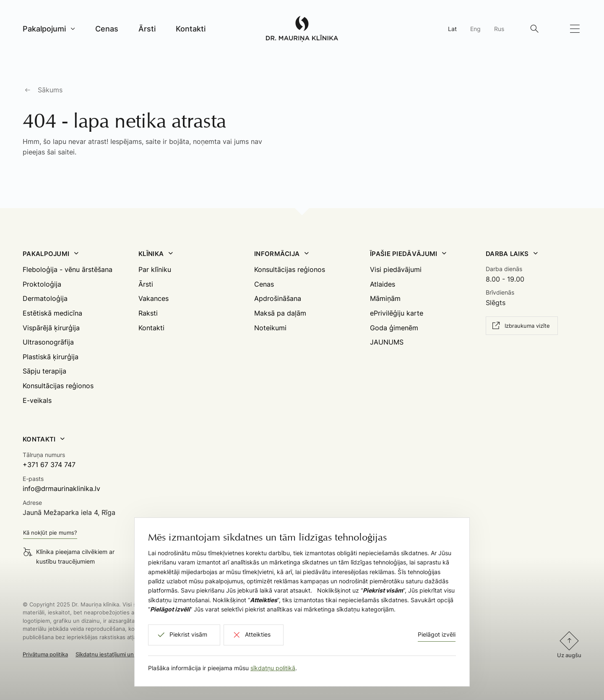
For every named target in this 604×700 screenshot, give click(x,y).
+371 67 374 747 (49, 465)
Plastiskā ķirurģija (51, 357)
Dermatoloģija (45, 298)
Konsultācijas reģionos (58, 386)
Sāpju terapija (44, 371)
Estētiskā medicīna (52, 313)
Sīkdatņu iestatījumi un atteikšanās (120, 654)
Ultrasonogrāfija (48, 342)
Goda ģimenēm (394, 328)
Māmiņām (385, 298)
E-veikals (37, 400)
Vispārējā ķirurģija (51, 328)
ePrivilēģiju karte (397, 313)
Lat (452, 29)
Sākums (50, 90)
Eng (475, 29)
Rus (499, 29)
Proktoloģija (42, 284)
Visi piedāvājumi (396, 269)
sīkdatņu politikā (273, 668)
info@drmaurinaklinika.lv (61, 488)
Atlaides (383, 284)
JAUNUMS (387, 342)
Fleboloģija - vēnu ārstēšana (68, 269)
